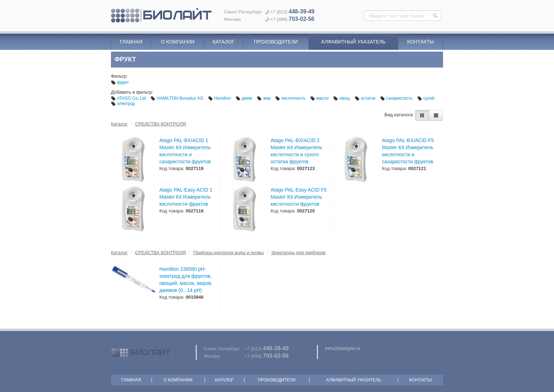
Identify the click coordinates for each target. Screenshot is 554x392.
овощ (342, 98)
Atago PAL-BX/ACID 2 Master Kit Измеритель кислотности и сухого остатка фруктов (296, 151)
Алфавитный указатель (353, 42)
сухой (426, 98)
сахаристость (397, 98)
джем (245, 98)
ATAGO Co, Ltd (129, 98)
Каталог (224, 42)
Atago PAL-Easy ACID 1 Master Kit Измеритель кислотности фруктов (186, 197)
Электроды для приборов (298, 253)
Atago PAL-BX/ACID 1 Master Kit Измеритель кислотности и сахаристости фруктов (185, 151)
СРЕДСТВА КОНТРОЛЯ (160, 124)
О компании (178, 42)
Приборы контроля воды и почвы (228, 253)
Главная (131, 42)
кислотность (291, 98)
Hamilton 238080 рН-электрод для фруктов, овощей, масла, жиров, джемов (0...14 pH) (186, 280)
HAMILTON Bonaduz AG (177, 98)
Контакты (420, 42)
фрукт (120, 82)
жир (264, 98)
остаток (366, 98)
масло (320, 98)
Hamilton (220, 98)
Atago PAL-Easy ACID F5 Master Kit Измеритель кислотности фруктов (299, 197)
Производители (276, 42)
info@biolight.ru (343, 348)
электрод (123, 104)
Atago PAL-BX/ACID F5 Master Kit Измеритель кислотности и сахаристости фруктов (408, 151)
